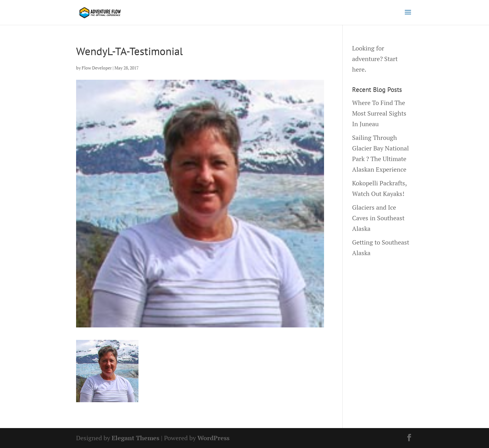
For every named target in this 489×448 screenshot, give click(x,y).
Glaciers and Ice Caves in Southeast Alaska (378, 218)
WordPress (213, 438)
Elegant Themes (136, 438)
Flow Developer (97, 68)
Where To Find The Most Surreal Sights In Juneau (379, 113)
